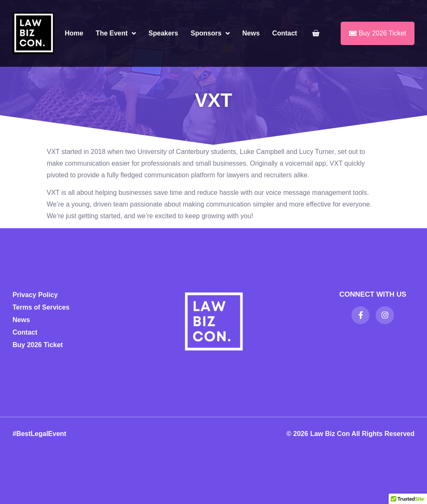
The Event (116, 33)
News (251, 33)
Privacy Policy (35, 295)
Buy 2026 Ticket (38, 345)
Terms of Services (41, 307)
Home (74, 33)
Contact (285, 33)
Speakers (163, 33)
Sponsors (210, 33)
